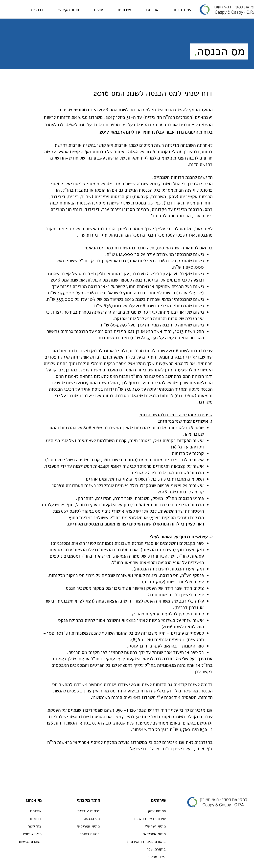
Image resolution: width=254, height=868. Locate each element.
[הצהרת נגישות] (25, 842)
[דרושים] (25, 819)
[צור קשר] (25, 826)
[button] (124, 10)
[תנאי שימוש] (25, 834)
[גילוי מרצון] (140, 857)
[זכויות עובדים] (82, 811)
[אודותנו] (25, 811)
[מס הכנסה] (82, 819)
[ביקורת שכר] (140, 849)
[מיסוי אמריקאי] (82, 826)
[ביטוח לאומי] (82, 834)
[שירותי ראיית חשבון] (140, 819)
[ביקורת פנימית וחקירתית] (140, 842)
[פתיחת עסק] (140, 811)
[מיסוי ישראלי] (140, 826)
